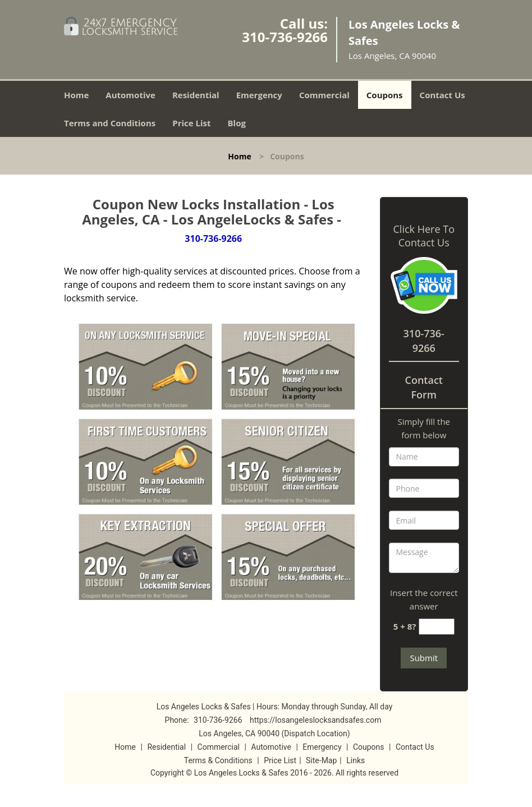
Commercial (324, 95)
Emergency (259, 95)
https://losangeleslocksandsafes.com (315, 720)
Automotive (130, 95)
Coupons (385, 95)
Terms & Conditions (218, 760)
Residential (196, 95)
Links (356, 760)
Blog (237, 123)
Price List (191, 123)
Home (76, 95)
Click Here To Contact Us (424, 236)
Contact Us (442, 95)
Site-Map (321, 760)
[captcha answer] (437, 627)
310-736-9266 (285, 37)
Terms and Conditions (110, 123)
